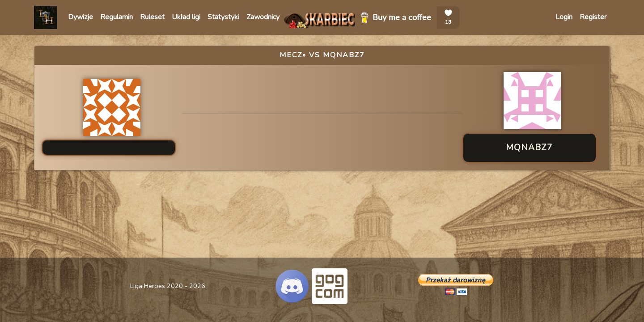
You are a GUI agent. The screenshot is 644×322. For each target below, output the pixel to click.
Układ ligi (186, 17)
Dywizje (80, 17)
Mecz (291, 55)
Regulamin (117, 17)
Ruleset (152, 17)
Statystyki (223, 17)
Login (564, 17)
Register (593, 17)
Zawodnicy (263, 17)
